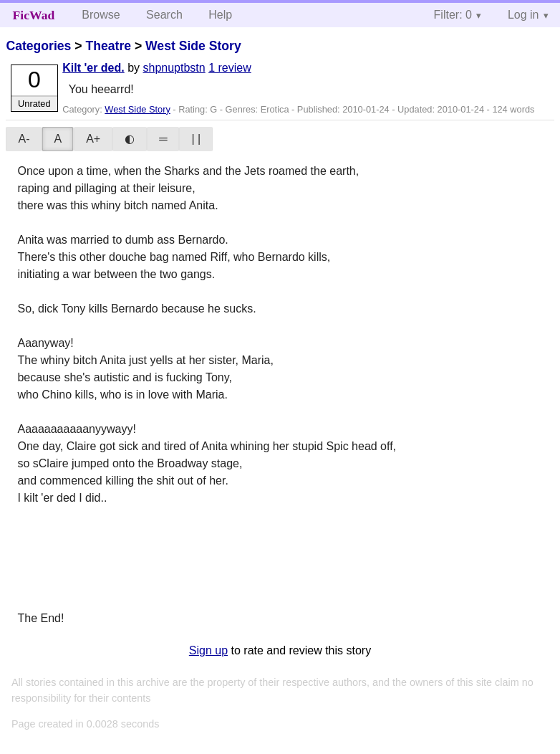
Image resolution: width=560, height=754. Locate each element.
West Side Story (193, 46)
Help (220, 15)
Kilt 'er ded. (93, 68)
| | (196, 139)
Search (164, 15)
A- (24, 139)
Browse (101, 15)
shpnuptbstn (174, 68)
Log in (523, 15)
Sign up (208, 650)
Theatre (108, 46)
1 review (230, 68)
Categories (38, 46)
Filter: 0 (453, 15)
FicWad (34, 15)
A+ (93, 139)
